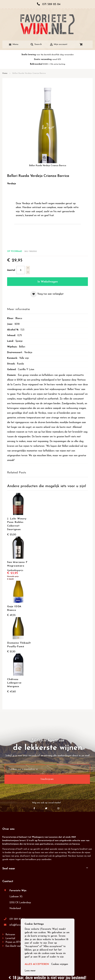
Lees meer (30, 971)
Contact (8, 881)
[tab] (47, 310)
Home (5, 73)
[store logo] (47, 24)
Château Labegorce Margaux (14, 683)
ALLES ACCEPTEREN (37, 964)
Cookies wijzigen (60, 964)
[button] (47, 294)
